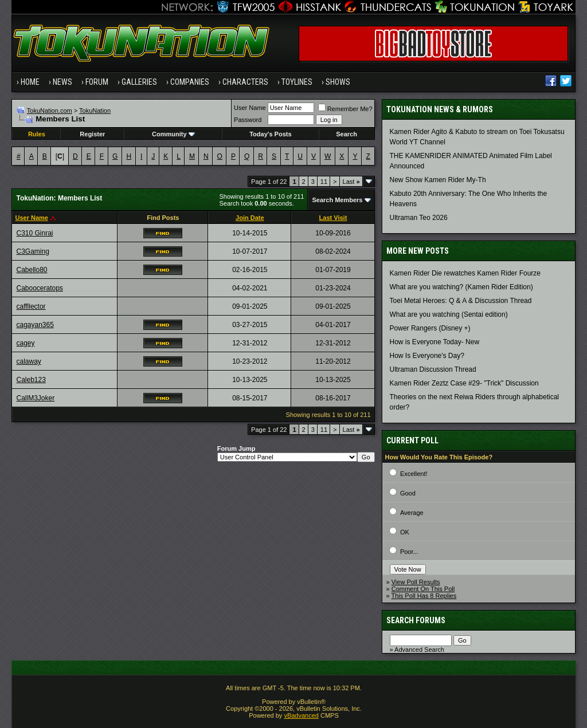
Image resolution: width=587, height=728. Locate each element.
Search (347, 134)
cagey (25, 343)
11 (324, 182)
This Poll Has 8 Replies (424, 596)
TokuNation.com (50, 111)
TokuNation (95, 111)
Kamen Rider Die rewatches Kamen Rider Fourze (465, 273)
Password (248, 120)
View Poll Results (416, 582)
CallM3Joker (35, 398)
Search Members (337, 200)
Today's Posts (270, 134)
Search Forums (416, 620)
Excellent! (414, 474)
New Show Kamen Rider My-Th (438, 180)
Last (351, 182)
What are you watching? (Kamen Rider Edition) (461, 287)
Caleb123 (31, 380)
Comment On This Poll (423, 589)
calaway (28, 361)
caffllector (31, 306)
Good (408, 493)
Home (30, 82)
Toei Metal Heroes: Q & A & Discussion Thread (461, 301)
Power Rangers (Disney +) (430, 328)
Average (412, 513)
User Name (250, 108)
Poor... (409, 552)
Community (173, 134)
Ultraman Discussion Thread (433, 369)
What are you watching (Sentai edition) (449, 314)
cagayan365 (35, 325)
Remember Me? (345, 109)
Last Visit (333, 218)
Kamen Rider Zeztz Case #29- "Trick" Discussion (464, 383)
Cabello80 (32, 270)
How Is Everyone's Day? (427, 356)
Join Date (250, 218)
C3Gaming (32, 251)
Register (92, 134)
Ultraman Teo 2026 (419, 218)
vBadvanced (301, 715)
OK (405, 532)
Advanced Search (419, 650)
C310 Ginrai (34, 233)
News (62, 82)
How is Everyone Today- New (435, 342)
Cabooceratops (39, 288)
